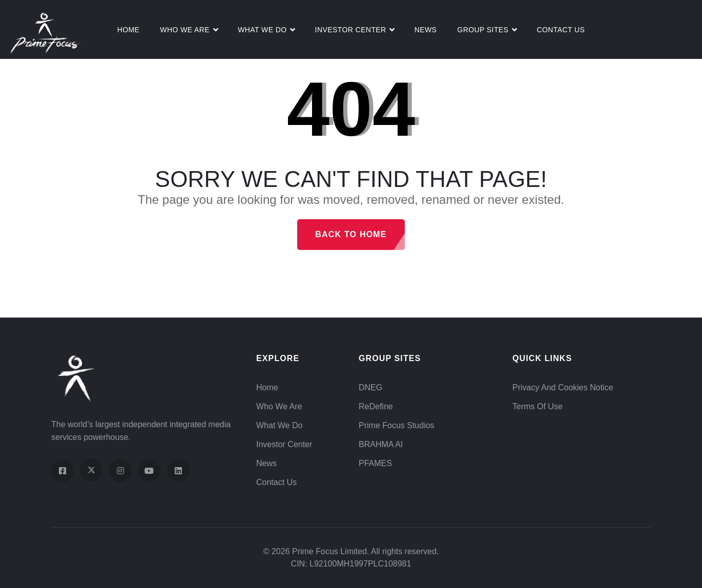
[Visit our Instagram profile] (120, 471)
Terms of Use (538, 406)
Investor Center (351, 30)
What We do (262, 30)
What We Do (279, 425)
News (426, 30)
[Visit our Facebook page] (63, 471)
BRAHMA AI (381, 444)
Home (129, 30)
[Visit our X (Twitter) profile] (91, 470)
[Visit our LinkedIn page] (178, 471)
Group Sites (483, 30)
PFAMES (375, 463)
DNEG (370, 387)
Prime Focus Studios (397, 425)
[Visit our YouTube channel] (149, 471)
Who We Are (185, 30)
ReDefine (376, 406)
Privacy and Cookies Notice (563, 387)
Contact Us (561, 30)
